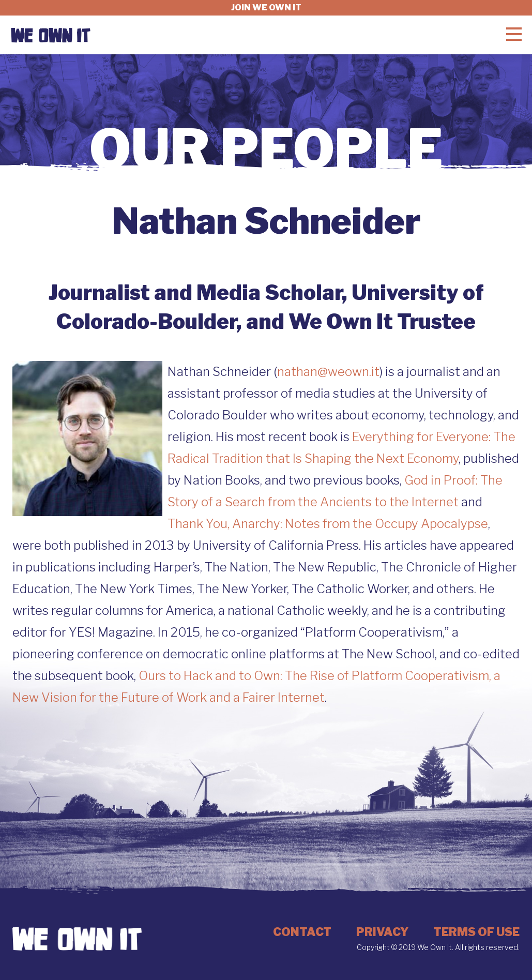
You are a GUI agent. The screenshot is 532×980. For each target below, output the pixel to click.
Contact (302, 932)
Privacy (382, 932)
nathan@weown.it (328, 372)
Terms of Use (476, 932)
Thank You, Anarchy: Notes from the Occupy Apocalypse (328, 524)
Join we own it (266, 7)
